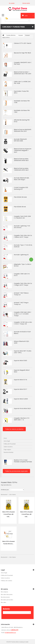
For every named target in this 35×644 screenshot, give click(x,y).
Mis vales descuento (7, 594)
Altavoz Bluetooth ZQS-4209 (22, 342)
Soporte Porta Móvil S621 (22, 408)
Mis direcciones (5, 597)
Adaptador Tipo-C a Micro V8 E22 (23, 265)
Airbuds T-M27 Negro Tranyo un (21, 303)
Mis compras (4, 592)
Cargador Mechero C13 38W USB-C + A (22, 419)
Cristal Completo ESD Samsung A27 (21, 188)
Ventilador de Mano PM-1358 (22, 102)
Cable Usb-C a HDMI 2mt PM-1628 (22, 82)
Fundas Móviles (11, 35)
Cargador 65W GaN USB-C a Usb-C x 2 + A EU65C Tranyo (23, 314)
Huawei (21, 35)
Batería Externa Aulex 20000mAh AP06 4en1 (21, 159)
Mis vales (4, 602)
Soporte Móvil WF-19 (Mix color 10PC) (23, 352)
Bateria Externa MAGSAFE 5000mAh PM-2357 (23, 130)
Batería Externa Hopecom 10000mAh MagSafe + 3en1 (23, 150)
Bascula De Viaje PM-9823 (22, 53)
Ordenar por (5, 490)
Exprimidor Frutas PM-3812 (21, 92)
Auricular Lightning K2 (21, 255)
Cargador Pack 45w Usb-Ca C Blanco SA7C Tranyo (23, 236)
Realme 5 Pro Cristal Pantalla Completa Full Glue (23, 461)
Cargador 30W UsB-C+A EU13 (22, 275)
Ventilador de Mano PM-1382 (22, 111)
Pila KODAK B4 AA (20, 207)
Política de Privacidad (10, 444)
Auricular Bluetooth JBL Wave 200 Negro (22, 179)
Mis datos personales (7, 600)
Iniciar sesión (26, 3)
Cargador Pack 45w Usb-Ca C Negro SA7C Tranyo (23, 284)
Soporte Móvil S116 (20, 380)
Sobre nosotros (8, 447)
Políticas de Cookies (7, 581)
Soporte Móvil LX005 (21, 399)
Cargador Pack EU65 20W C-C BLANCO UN (22, 217)
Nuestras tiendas (9, 452)
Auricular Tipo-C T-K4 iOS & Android (23, 246)
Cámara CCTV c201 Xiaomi (23, 43)
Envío (5, 438)
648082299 (15, 630)
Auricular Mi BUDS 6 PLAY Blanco (22, 332)
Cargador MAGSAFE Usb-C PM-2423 (23, 63)
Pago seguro (7, 449)
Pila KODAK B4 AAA (20, 197)
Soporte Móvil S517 (20, 389)
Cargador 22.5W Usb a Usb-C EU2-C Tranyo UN (23, 323)
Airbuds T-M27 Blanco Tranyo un (21, 294)
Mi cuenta (4, 589)
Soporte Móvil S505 (20, 360)
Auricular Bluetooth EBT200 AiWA (20, 140)
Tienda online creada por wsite (20, 642)
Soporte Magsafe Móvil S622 (22, 371)
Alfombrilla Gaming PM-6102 (22, 121)
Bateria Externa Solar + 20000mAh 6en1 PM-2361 (23, 73)
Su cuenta (12, 3)
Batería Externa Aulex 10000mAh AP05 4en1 (21, 169)
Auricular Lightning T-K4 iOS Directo (22, 227)
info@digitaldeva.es (10, 633)
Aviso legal (7, 441)
